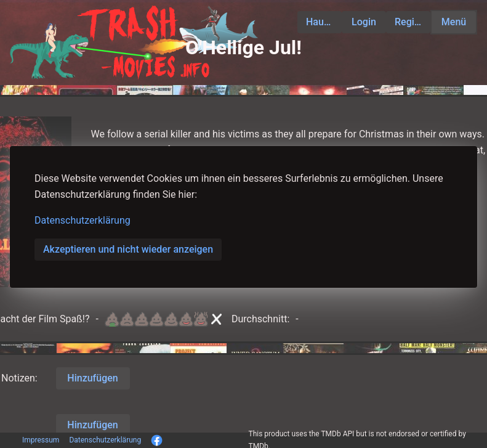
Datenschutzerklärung (83, 220)
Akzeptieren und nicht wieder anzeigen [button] (128, 249)
